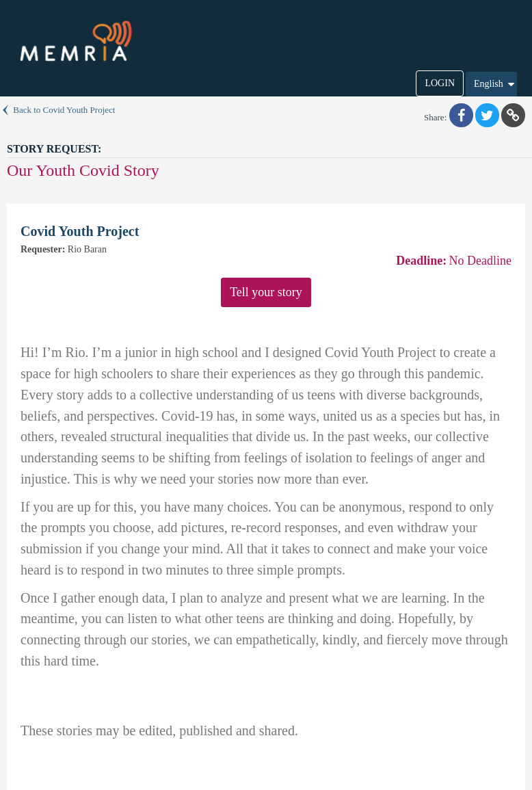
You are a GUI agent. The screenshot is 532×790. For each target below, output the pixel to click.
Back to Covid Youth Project (57, 110)
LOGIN (440, 83)
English (495, 84)
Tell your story (266, 292)
